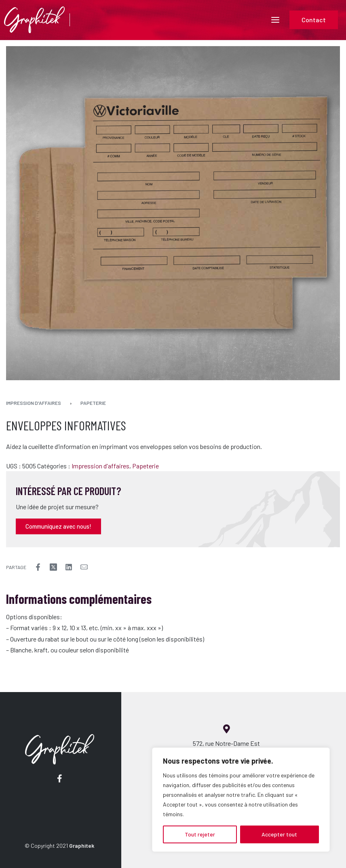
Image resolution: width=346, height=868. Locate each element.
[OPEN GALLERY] (173, 213)
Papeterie (93, 403)
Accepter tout (279, 834)
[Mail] (84, 567)
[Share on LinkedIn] (69, 567)
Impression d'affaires (34, 403)
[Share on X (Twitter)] (53, 567)
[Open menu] (275, 20)
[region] (241, 800)
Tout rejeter (200, 834)
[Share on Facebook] (38, 567)
